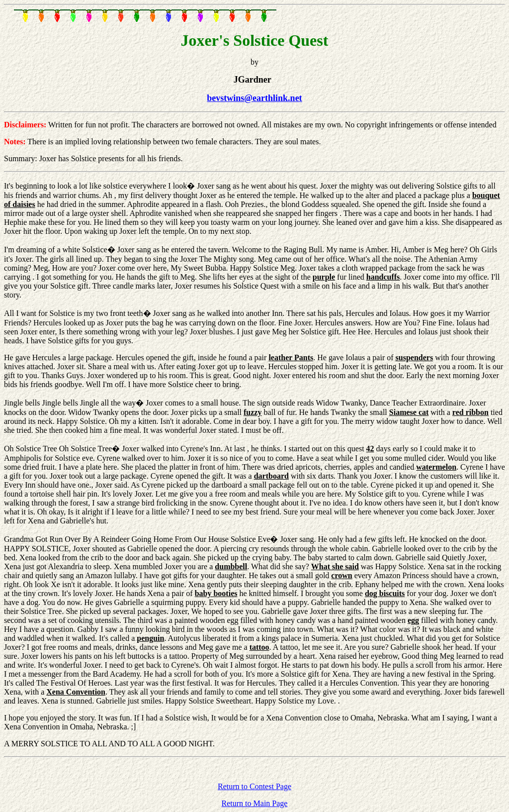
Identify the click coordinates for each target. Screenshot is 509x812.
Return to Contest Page (254, 786)
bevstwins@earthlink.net (254, 98)
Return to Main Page (255, 803)
